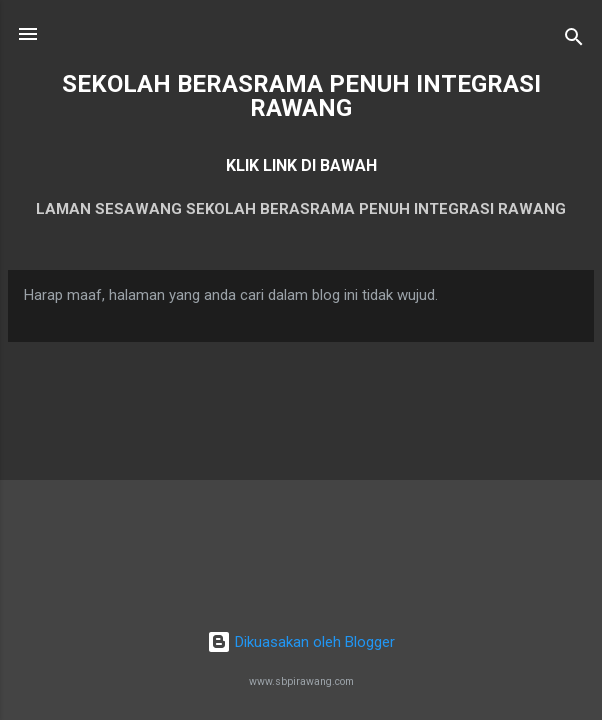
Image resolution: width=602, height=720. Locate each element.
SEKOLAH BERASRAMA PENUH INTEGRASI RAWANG (301, 96)
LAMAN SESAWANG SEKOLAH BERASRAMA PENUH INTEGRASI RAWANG (301, 209)
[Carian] (574, 40)
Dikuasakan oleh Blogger (301, 642)
